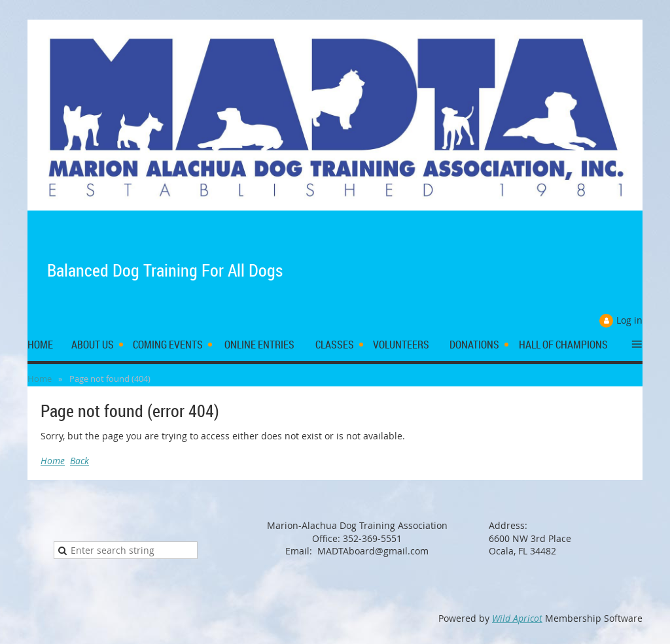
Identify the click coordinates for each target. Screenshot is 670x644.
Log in (629, 320)
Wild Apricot (517, 618)
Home (40, 379)
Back (79, 461)
